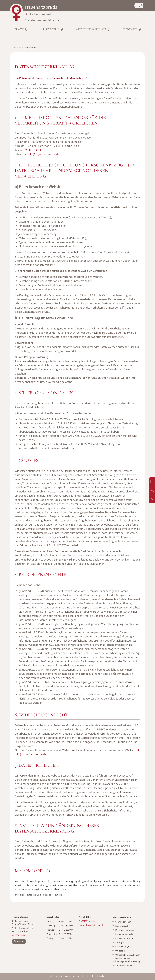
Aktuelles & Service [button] (91, 30)
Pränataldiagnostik (124, 935)
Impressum (65, 977)
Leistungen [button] (50, 30)
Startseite (16, 48)
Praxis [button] (20, 30)
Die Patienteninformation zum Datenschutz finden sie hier (49, 79)
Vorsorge (119, 943)
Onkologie (120, 951)
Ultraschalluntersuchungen (128, 955)
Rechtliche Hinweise (96, 977)
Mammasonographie (125, 931)
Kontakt (130, 30)
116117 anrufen (89, 921)
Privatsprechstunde (124, 939)
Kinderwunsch (122, 926)
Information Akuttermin (90, 925)
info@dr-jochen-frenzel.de (44, 155)
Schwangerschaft (123, 922)
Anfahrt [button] (19, 942)
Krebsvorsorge (122, 947)
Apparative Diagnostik (126, 966)
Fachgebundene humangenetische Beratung (128, 960)
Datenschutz (78, 977)
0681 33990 (36, 150)
